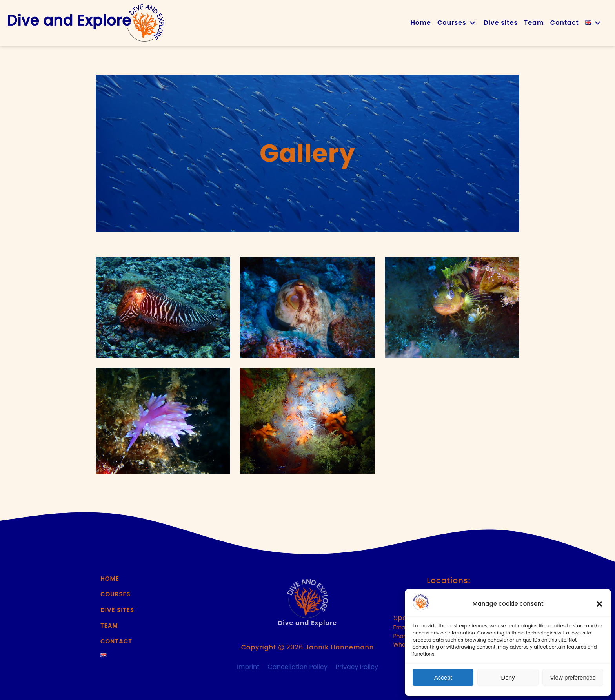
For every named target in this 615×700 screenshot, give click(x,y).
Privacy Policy (357, 667)
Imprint (248, 667)
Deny (508, 677)
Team (534, 23)
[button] (599, 604)
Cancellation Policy (297, 667)
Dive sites (501, 23)
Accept (443, 677)
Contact (565, 23)
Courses (457, 23)
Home (421, 23)
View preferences (573, 677)
